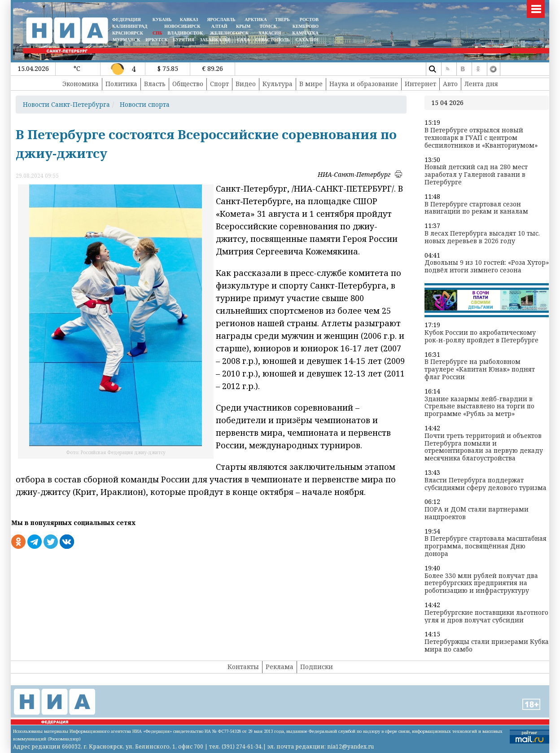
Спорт (219, 84)
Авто (450, 84)
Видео (246, 84)
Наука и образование (364, 84)
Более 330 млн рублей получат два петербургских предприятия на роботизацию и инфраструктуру (481, 583)
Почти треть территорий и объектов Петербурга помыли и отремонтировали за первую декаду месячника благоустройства (484, 447)
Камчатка (305, 33)
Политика (121, 84)
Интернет (420, 84)
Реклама (280, 667)
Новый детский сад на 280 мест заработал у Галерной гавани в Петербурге (476, 175)
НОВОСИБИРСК (182, 26)
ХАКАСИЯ (269, 33)
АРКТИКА (256, 20)
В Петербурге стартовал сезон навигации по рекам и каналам (476, 208)
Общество (188, 84)
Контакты (243, 667)
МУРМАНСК (127, 40)
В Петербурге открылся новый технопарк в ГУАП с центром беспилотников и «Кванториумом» (481, 138)
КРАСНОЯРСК (128, 33)
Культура (278, 84)
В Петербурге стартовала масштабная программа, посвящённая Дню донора (486, 546)
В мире (311, 84)
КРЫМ (243, 26)
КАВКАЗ (189, 20)
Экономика (81, 84)
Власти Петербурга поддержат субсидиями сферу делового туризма (486, 484)
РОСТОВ (309, 20)
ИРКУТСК (156, 40)
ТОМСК (269, 26)
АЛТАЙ (219, 26)
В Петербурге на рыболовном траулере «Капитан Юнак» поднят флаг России (480, 369)
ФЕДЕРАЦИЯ (127, 20)
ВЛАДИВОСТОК (185, 33)
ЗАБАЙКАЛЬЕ (216, 40)
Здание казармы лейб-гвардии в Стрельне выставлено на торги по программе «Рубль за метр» (479, 407)
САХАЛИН (307, 40)
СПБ (157, 33)
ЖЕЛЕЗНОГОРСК (229, 33)
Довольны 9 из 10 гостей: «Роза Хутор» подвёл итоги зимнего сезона (487, 267)
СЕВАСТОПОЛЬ (272, 40)
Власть (155, 84)
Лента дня (481, 84)
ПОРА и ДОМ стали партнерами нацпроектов (477, 513)
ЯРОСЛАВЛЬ (221, 20)
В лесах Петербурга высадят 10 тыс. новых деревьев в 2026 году (482, 237)
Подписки (317, 667)
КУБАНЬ (162, 20)
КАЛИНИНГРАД (130, 26)
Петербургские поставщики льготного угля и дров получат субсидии (486, 617)
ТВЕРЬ (282, 20)
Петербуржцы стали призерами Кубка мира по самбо (487, 646)
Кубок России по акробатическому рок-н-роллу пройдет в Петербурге (481, 337)
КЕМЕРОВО (306, 26)
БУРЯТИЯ (184, 40)
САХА (243, 40)
